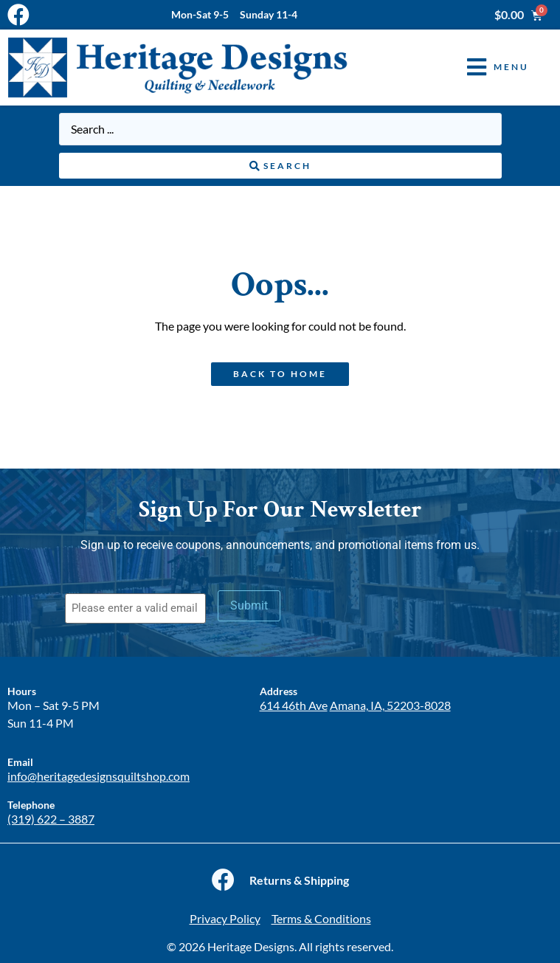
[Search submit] (280, 166)
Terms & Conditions (321, 918)
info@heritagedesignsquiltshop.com (98, 776)
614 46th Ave (294, 705)
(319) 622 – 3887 (51, 819)
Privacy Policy (225, 918)
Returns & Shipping (299, 880)
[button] (487, 68)
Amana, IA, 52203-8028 (390, 705)
